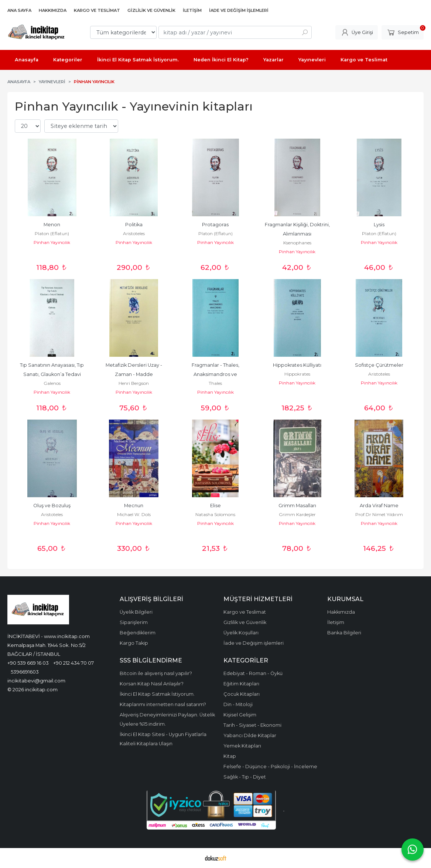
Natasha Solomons (215, 514)
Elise (215, 506)
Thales (215, 383)
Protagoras (215, 225)
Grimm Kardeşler (297, 514)
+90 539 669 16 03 (28, 663)
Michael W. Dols (134, 514)
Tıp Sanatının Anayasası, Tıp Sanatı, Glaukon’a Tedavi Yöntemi (52, 374)
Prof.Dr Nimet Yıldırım (379, 514)
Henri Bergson (134, 383)
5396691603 (25, 672)
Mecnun (134, 506)
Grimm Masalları (297, 506)
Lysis (379, 225)
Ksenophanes (297, 243)
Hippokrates (297, 374)
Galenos (52, 383)
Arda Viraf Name (379, 506)
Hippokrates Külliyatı (297, 365)
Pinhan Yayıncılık (52, 242)
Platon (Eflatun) (52, 233)
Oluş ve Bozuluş (52, 506)
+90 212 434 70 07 (73, 663)
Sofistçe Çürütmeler (379, 365)
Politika (134, 225)
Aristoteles (134, 233)
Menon (52, 225)
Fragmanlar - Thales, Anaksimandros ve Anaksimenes (216, 374)
